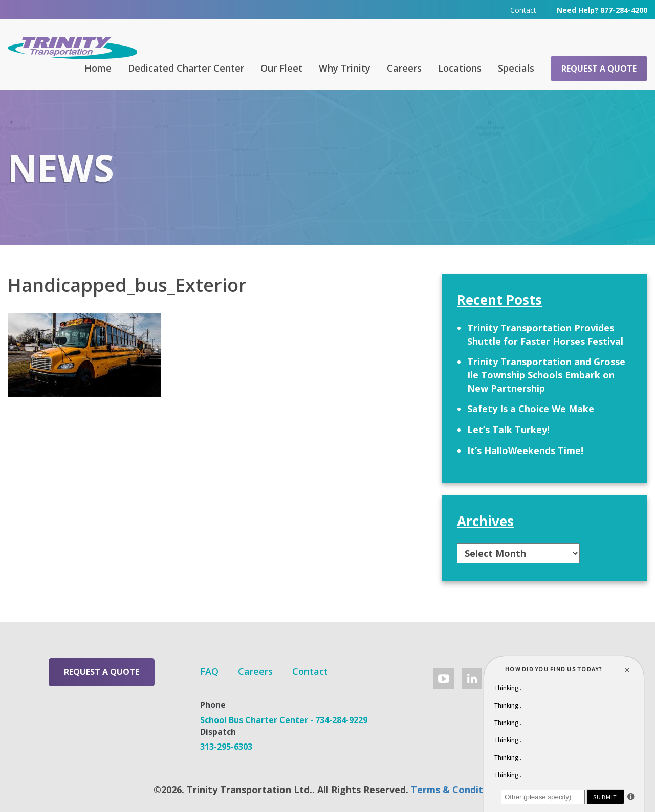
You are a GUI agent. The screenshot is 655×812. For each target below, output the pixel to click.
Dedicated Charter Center (186, 68)
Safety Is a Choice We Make (531, 409)
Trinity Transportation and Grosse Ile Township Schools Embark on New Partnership (546, 375)
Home (98, 68)
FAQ (209, 671)
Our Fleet (281, 68)
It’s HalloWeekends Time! (525, 450)
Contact (523, 10)
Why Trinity (345, 68)
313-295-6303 (226, 747)
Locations (460, 68)
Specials (516, 68)
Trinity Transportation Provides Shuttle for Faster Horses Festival (545, 334)
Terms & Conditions (456, 790)
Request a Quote (599, 69)
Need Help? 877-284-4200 (602, 10)
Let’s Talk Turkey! (508, 430)
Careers (404, 68)
